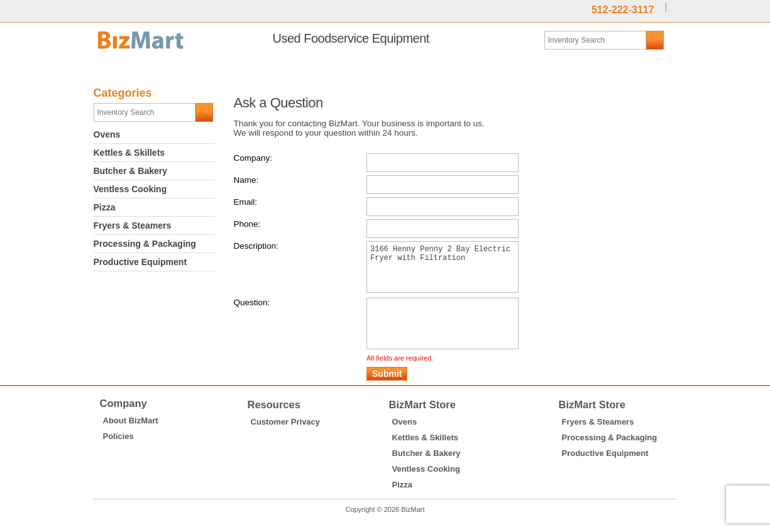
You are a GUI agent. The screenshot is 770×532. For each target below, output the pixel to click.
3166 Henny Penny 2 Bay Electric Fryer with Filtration (443, 272)
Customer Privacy (286, 441)
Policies (118, 455)
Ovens (107, 134)
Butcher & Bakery (131, 171)
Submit (387, 393)
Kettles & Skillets (129, 153)
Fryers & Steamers (133, 225)
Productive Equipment (140, 262)
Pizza (105, 207)
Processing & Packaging (145, 244)
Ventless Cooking (130, 189)
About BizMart (131, 439)
